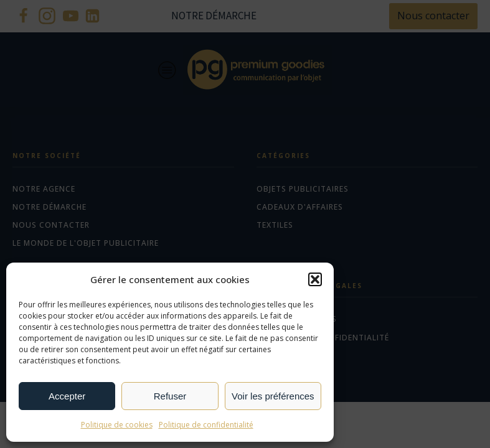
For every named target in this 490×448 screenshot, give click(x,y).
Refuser (170, 396)
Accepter (67, 396)
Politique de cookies (117, 425)
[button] (315, 279)
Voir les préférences (273, 396)
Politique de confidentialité (206, 425)
